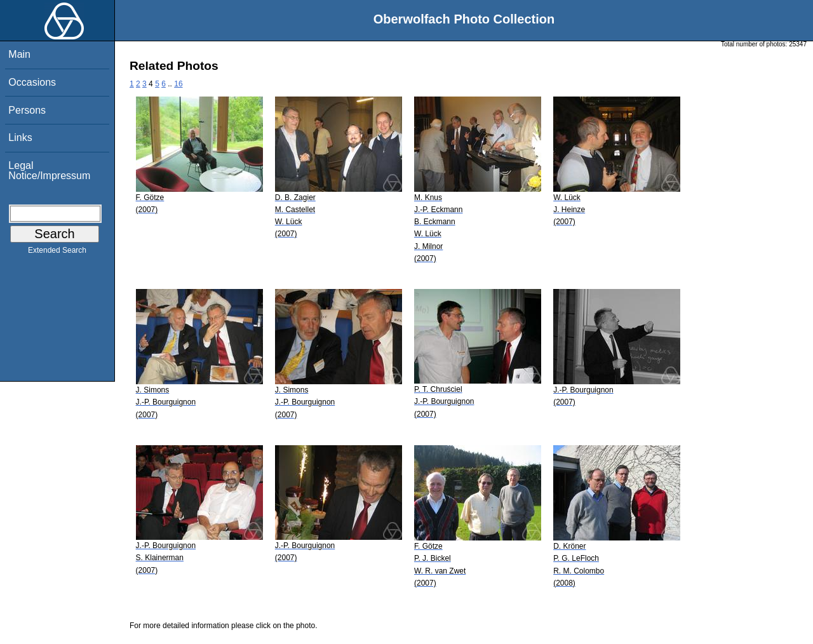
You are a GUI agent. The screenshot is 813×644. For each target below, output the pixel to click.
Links (20, 138)
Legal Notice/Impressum (49, 171)
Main (19, 54)
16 (178, 84)
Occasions (32, 82)
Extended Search (57, 253)
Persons (27, 110)
